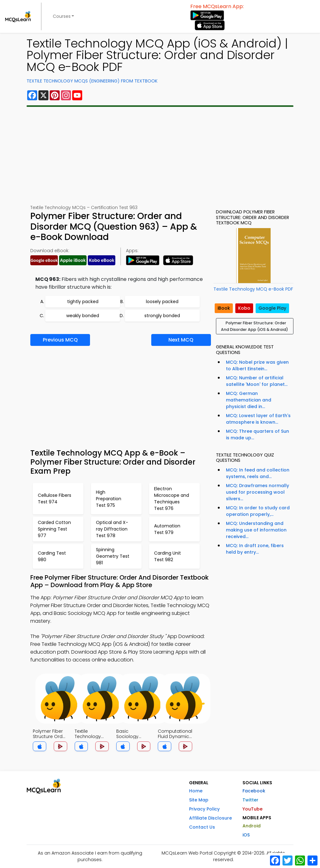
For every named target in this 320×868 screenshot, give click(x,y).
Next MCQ (181, 340)
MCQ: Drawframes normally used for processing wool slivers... (257, 492)
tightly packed (83, 302)
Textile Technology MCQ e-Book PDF (253, 289)
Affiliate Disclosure (210, 818)
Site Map (199, 800)
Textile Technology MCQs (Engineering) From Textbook (92, 81)
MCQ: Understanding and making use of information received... (256, 530)
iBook (224, 308)
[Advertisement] (160, 156)
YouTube (252, 809)
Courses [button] (62, 16)
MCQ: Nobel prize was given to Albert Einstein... (257, 365)
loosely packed (162, 302)
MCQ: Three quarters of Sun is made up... (257, 434)
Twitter (250, 800)
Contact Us (202, 827)
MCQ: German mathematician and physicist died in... (249, 400)
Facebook (254, 791)
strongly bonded (162, 316)
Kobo (244, 308)
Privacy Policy (204, 809)
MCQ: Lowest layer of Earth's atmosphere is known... (258, 419)
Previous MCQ (60, 340)
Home (196, 791)
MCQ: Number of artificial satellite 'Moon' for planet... (257, 381)
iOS (246, 835)
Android (252, 826)
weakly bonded (83, 316)
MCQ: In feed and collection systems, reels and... (258, 473)
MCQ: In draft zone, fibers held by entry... (255, 549)
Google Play (272, 308)
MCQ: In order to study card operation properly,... (258, 511)
